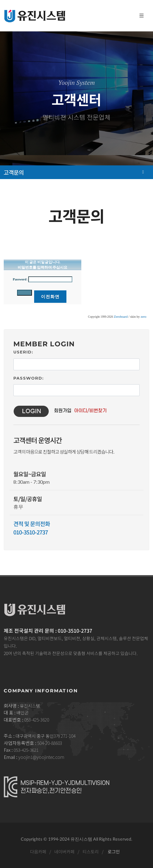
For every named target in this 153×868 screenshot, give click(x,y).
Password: (29, 378)
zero (143, 317)
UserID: (23, 352)
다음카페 (38, 852)
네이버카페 (64, 852)
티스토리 (91, 852)
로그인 (114, 852)
